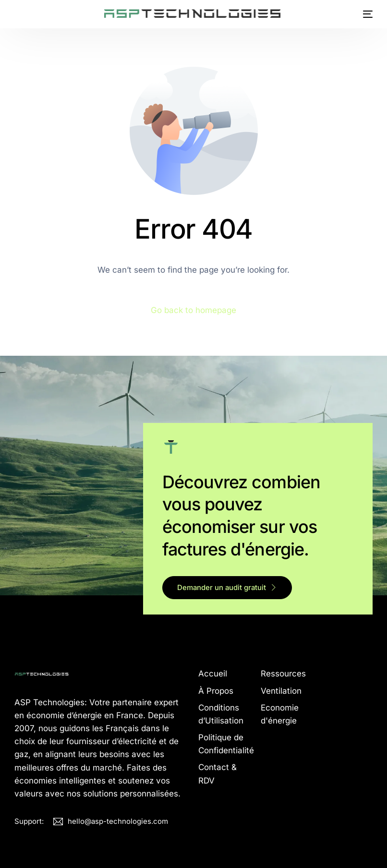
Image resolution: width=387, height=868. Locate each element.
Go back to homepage (193, 310)
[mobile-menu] (364, 14)
